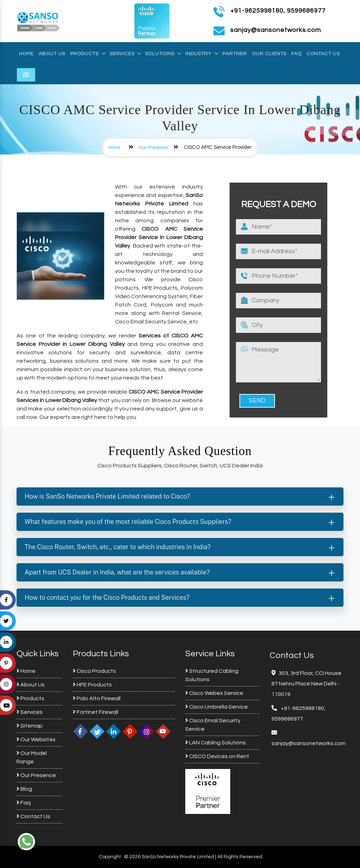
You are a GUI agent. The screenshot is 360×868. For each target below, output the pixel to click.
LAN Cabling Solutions (216, 743)
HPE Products (92, 685)
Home (26, 54)
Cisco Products (94, 671)
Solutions (163, 54)
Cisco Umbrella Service (217, 707)
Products (88, 54)
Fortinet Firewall (95, 712)
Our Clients (269, 54)
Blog (24, 789)
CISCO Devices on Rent (217, 756)
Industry (201, 54)
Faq (297, 54)
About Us (52, 54)
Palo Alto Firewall (97, 698)
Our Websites (36, 739)
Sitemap (30, 726)
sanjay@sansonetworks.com (308, 743)
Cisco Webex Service (214, 693)
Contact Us (323, 54)
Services (125, 54)
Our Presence (153, 147)
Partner (235, 54)
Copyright (110, 857)
